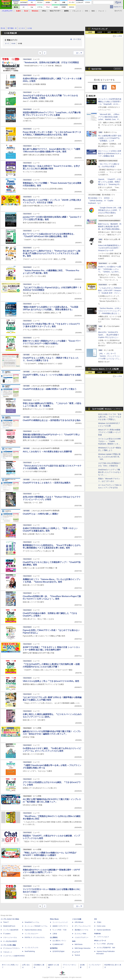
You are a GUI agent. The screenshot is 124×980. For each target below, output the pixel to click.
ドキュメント (77, 11)
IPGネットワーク (100, 941)
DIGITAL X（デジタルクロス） (35, 937)
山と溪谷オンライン (59, 941)
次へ (80, 53)
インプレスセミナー (32, 934)
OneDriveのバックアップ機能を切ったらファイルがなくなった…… (110, 472)
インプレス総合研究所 (11, 930)
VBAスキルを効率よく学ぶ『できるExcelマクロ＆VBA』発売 (51, 681)
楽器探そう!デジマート (60, 926)
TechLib (77, 955)
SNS (86, 11)
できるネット (8, 952)
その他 (20, 43)
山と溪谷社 (54, 937)
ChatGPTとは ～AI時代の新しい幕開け (41, 514)
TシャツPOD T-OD (59, 930)
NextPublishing (30, 951)
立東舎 (55, 934)
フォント (101, 11)
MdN (74, 941)
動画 (93, 11)
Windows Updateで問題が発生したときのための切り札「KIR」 (109, 457)
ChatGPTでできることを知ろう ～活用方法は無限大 (47, 483)
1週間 (109, 32)
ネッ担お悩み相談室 (10, 941)
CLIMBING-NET (58, 944)
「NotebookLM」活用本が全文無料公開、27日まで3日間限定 (51, 62)
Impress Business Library (33, 930)
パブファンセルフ (103, 937)
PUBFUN (97, 934)
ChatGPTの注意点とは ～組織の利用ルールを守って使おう (50, 389)
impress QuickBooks (104, 930)
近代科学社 (54, 948)
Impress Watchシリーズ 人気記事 (105, 369)
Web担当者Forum (9, 926)
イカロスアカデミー (81, 937)
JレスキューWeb (80, 934)
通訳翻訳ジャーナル (81, 930)
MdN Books (79, 944)
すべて (7, 43)
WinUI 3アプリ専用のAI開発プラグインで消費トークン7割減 (109, 432)
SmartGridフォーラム (32, 922)
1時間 (90, 32)
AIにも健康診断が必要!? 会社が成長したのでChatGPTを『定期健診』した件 (110, 138)
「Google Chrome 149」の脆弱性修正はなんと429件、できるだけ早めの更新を (110, 210)
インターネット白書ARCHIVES (14, 956)
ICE (96, 919)
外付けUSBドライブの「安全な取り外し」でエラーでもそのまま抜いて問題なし (110, 417)
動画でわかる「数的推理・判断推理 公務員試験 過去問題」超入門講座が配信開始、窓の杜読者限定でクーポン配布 (110, 229)
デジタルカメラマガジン (12, 948)
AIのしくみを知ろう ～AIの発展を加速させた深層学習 (47, 452)
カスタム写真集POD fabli (106, 948)
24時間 (100, 32)
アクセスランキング (99, 29)
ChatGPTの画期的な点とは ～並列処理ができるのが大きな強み (52, 420)
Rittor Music (54, 919)
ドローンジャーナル (10, 937)
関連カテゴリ (12, 40)
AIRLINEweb (79, 922)
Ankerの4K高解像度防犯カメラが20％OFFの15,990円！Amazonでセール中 (110, 248)
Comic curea (101, 926)
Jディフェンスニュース (83, 926)
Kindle (13, 43)
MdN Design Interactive (83, 948)
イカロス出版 (77, 919)
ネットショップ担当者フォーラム (36, 926)
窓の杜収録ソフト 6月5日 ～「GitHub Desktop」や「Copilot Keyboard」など (101, 201)
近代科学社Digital (58, 951)
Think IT (6, 922)
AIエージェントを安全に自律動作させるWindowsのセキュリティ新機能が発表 (110, 153)
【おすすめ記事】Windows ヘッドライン (107, 409)
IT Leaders (7, 934)
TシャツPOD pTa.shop (105, 944)
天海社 (99, 922)
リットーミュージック (60, 922)
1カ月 (119, 32)
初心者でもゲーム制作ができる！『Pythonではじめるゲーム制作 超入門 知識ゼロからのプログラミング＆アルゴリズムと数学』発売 (51, 253)
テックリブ (76, 952)
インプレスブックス (32, 948)
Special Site (96, 69)
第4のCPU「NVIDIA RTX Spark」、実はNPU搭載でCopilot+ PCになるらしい (109, 335)
